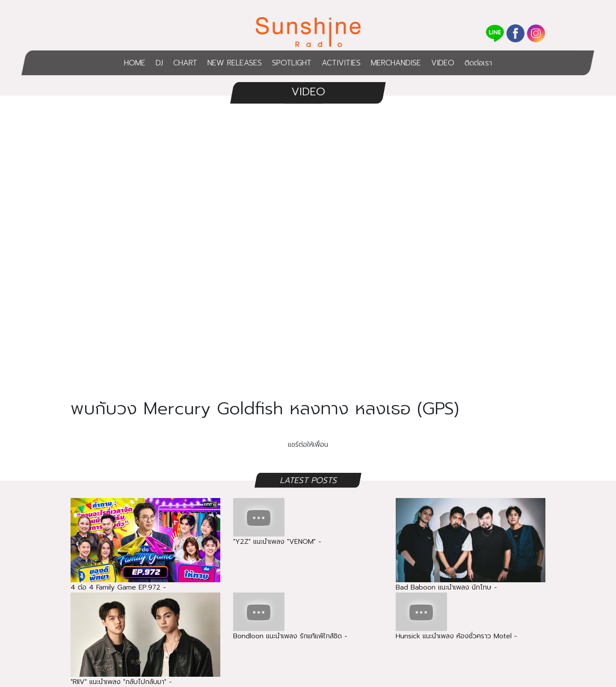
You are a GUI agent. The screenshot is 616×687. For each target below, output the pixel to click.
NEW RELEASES (235, 63)
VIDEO (443, 63)
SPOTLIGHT (292, 63)
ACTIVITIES (341, 63)
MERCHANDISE (396, 63)
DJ (159, 63)
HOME (135, 63)
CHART (185, 63)
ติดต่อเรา (478, 63)
